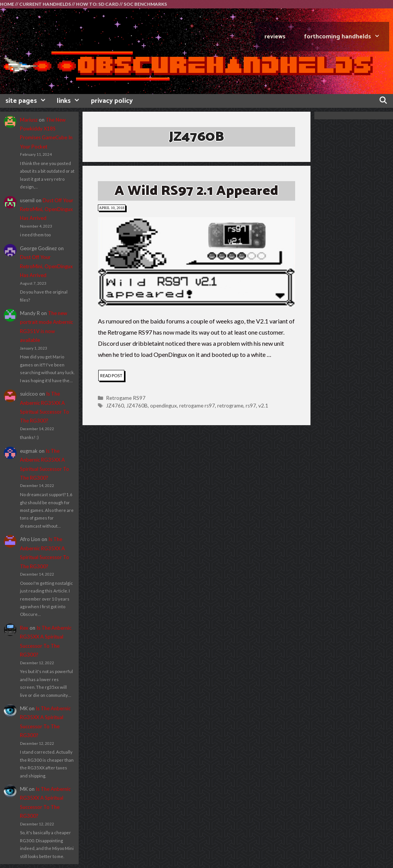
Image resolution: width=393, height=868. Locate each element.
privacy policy (112, 101)
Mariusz (29, 120)
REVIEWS (275, 37)
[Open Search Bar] (383, 101)
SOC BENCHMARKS (145, 4)
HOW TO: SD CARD (97, 4)
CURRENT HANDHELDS (45, 4)
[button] (196, 262)
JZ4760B (137, 406)
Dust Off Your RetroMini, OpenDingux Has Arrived (47, 209)
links (71, 101)
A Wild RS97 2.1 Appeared (196, 191)
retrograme (230, 406)
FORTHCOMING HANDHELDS (347, 37)
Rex (24, 628)
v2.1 (263, 406)
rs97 (251, 406)
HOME (7, 4)
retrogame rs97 (197, 406)
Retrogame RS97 (126, 398)
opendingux (163, 406)
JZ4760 (115, 406)
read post (112, 376)
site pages (28, 101)
